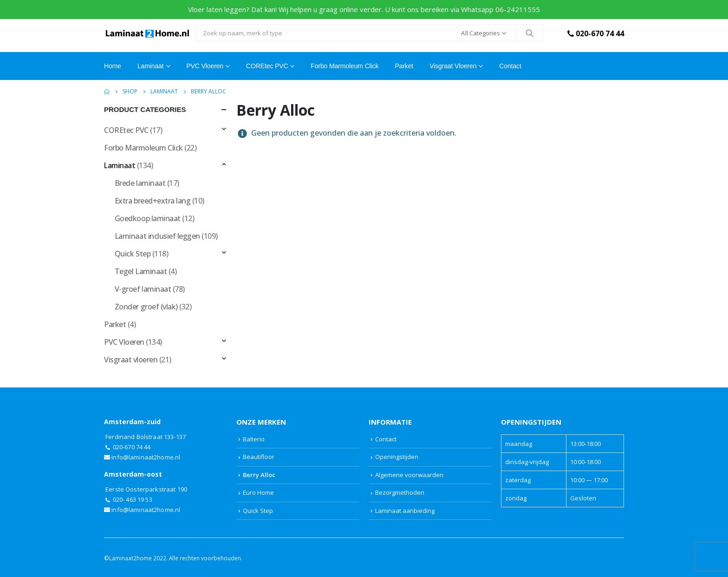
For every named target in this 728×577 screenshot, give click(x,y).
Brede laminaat (140, 183)
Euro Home (258, 492)
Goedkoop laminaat (148, 218)
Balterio (254, 439)
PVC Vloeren (205, 66)
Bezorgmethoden (400, 492)
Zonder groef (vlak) (146, 307)
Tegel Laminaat (141, 271)
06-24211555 (518, 9)
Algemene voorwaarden (409, 475)
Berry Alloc (259, 475)
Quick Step (133, 254)
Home (113, 66)
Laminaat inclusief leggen (157, 236)
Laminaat (120, 165)
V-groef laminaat (143, 289)
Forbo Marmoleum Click (344, 66)
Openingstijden (397, 457)
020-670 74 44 (595, 33)
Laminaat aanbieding (405, 511)
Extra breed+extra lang (153, 201)
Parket (404, 66)
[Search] (530, 33)
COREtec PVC (267, 66)
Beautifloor (259, 457)
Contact (510, 66)
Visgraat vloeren (453, 66)
